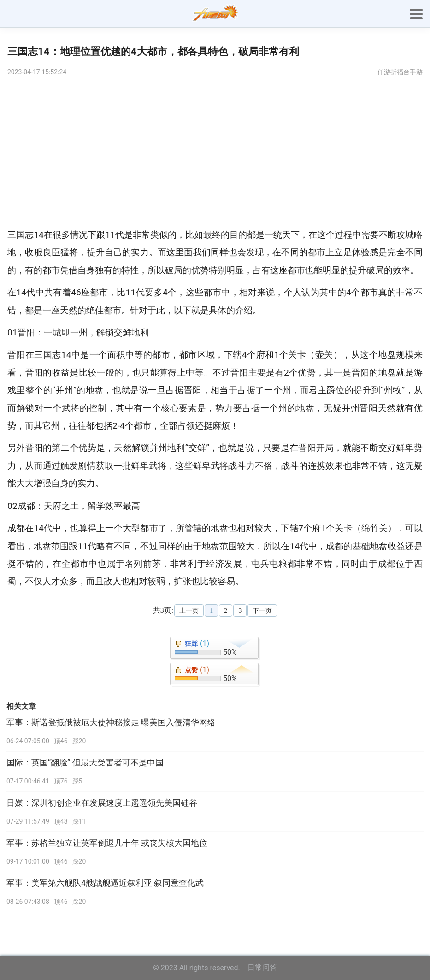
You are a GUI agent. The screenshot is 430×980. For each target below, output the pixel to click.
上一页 (189, 611)
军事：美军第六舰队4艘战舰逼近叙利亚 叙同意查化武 (105, 883)
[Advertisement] (215, 152)
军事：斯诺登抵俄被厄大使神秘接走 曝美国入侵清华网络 (111, 723)
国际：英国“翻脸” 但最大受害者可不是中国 (85, 763)
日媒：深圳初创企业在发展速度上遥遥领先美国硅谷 (102, 803)
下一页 (262, 611)
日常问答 (262, 967)
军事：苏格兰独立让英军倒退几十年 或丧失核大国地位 (107, 843)
